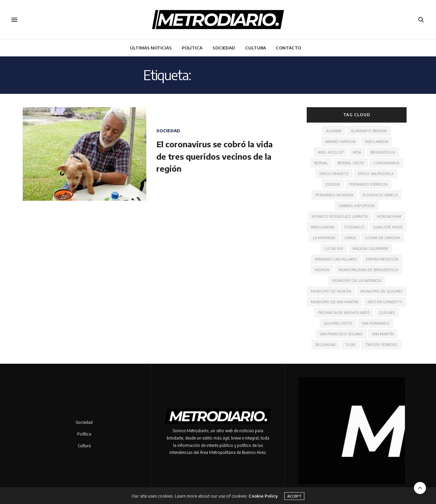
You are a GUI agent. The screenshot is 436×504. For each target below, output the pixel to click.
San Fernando (376, 323)
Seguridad (326, 345)
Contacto (288, 48)
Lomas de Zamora (383, 238)
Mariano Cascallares (336, 259)
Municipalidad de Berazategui (369, 270)
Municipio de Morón (331, 291)
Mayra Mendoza (382, 259)
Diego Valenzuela (376, 174)
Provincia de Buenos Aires (344, 312)
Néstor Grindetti (385, 302)
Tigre (350, 345)
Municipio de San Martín (334, 302)
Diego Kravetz (334, 174)
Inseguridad (323, 227)
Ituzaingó (354, 227)
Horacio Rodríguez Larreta (340, 216)
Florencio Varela (380, 195)
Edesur (333, 184)
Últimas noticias (151, 48)
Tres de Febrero (381, 345)
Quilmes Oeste (338, 323)
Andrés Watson (340, 141)
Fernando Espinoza (368, 184)
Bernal (321, 163)
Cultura (256, 48)
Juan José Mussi (388, 227)
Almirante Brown (369, 131)
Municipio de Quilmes (382, 291)
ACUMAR (334, 131)
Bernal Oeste (351, 163)
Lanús (350, 238)
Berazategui (383, 152)
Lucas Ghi (334, 248)
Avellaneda (377, 141)
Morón (322, 270)
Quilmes (387, 312)
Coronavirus (386, 163)
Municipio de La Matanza (357, 280)
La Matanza (324, 238)
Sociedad (224, 48)
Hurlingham (389, 216)
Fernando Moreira (334, 195)
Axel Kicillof (331, 152)
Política (192, 48)
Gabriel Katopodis (356, 206)
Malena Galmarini (370, 248)
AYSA (357, 152)
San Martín (383, 334)
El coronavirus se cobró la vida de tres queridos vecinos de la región (214, 156)
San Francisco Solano (341, 334)
